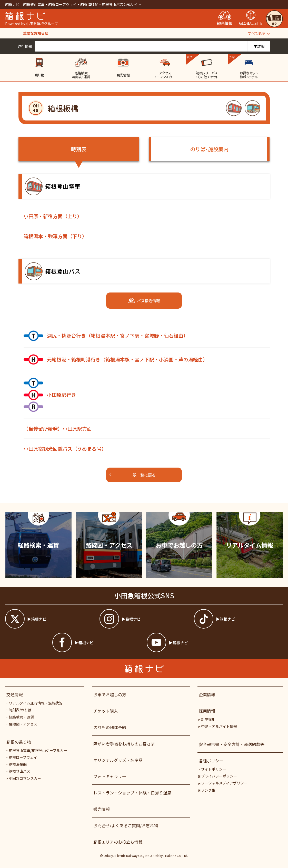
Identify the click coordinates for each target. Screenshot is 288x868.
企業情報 (207, 694)
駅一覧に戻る (132, 475)
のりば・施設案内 (209, 149)
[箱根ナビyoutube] (191, 642)
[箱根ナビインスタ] (144, 619)
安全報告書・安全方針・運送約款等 (232, 744)
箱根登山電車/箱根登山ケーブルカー (38, 750)
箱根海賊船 (18, 764)
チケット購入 (106, 711)
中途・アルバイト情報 (218, 726)
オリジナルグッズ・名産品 (118, 760)
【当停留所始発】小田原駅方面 (58, 428)
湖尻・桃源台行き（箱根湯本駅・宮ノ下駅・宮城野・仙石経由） (106, 336)
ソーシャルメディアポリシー (223, 783)
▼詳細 (259, 46)
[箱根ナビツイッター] (50, 619)
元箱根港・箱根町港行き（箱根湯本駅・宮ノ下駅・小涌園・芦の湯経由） (116, 360)
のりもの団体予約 (110, 727)
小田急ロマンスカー (23, 778)
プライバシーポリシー (218, 776)
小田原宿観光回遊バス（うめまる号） (65, 448)
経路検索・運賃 (21, 717)
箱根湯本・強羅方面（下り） (55, 236)
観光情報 (102, 809)
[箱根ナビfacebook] (97, 642)
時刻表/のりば (20, 710)
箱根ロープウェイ (23, 757)
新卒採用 (207, 719)
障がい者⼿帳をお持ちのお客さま (124, 744)
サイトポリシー (214, 769)
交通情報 (15, 694)
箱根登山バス (19, 771)
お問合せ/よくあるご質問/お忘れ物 (126, 825)
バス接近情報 (144, 301)
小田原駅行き (50, 395)
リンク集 (207, 790)
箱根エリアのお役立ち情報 (118, 842)
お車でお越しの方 (110, 694)
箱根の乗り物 (19, 742)
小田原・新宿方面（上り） (53, 216)
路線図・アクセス (23, 724)
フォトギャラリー (110, 776)
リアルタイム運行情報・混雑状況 (36, 703)
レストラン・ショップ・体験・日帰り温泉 (132, 793)
